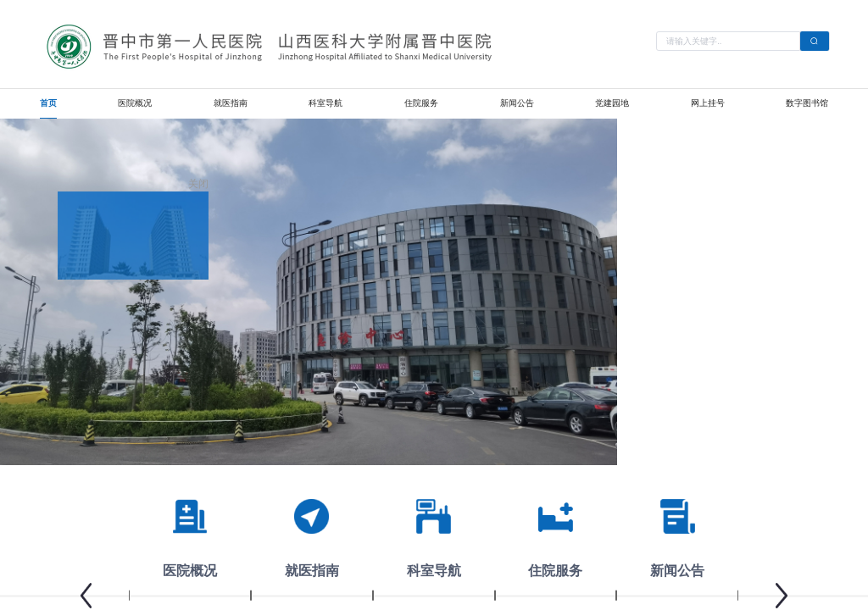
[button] (86, 595)
